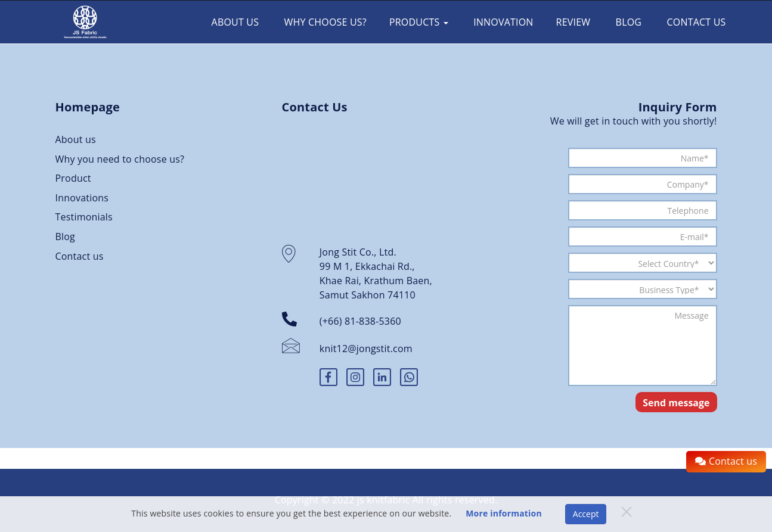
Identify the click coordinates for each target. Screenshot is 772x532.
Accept (586, 514)
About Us (234, 22)
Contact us (695, 22)
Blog (627, 22)
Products (419, 22)
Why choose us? (324, 22)
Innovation (502, 22)
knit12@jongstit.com (366, 349)
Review (573, 22)
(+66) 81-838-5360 (360, 321)
